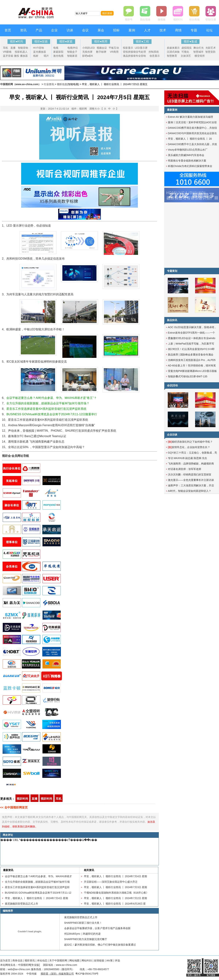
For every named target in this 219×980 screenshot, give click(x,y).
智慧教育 (172, 56)
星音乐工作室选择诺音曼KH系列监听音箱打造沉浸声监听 (37, 887)
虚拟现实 (187, 48)
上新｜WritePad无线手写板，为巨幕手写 (191, 344)
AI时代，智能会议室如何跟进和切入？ (190, 491)
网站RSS (87, 960)
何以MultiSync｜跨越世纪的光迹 (83, 934)
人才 (147, 30)
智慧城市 (198, 52)
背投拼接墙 (129, 52)
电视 (56, 48)
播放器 (24, 56)
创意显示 (155, 56)
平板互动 (114, 48)
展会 (101, 30)
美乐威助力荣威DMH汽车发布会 (186, 155)
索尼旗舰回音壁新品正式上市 (22, 904)
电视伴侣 (73, 48)
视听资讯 (30, 960)
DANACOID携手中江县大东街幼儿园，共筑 (193, 144)
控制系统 (154, 52)
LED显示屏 (141, 48)
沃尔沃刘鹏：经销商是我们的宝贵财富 (190, 475)
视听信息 (62, 84)
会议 (85, 30)
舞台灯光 (199, 48)
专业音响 (141, 56)
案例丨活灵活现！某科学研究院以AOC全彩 (192, 122)
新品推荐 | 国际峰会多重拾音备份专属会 (191, 355)
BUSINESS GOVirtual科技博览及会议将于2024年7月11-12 (38, 893)
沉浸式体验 (173, 52)
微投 (17, 56)
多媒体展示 (173, 48)
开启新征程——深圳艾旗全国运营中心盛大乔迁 (111, 882)
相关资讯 (89, 870)
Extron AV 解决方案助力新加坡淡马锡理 (190, 117)
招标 (116, 30)
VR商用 (114, 52)
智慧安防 (210, 52)
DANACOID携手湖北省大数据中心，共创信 (193, 128)
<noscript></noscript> (79, 851)
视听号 (129, 20)
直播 (13, 48)
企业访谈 (172, 435)
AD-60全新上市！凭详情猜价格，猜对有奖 (192, 365)
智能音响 (23, 48)
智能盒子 (72, 52)
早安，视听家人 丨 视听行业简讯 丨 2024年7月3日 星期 (115, 887)
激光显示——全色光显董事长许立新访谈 (191, 480)
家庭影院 (58, 52)
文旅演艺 (186, 56)
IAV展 (110, 960)
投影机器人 (21, 52)
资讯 (23, 30)
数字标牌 (101, 52)
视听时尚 (22, 799)
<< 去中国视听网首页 (14, 807)
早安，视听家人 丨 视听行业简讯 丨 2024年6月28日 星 (115, 904)
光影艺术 (211, 48)
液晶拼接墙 (129, 56)
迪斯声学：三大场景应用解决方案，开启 (191, 485)
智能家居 (72, 56)
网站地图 (74, 960)
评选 (117, 960)
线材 (36, 56)
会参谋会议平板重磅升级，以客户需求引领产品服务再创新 (97, 928)
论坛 (209, 30)
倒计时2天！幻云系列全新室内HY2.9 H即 (191, 349)
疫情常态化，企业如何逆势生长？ (189, 447)
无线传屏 (87, 52)
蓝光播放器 (40, 52)
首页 (8, 30)
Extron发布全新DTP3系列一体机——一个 (191, 333)
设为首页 (5, 960)
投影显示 (128, 48)
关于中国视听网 (58, 960)
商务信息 (18, 960)
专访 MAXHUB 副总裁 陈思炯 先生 (188, 458)
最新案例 (172, 110)
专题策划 (172, 271)
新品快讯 (172, 320)
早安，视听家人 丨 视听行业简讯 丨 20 (190, 139)
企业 (54, 30)
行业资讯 (49, 84)
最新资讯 (8, 870)
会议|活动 (173, 385)
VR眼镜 (7, 52)
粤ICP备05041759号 (87, 974)
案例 (132, 30)
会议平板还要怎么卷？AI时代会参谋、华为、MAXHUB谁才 (38, 876)
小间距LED (89, 48)
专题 (194, 30)
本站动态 (42, 960)
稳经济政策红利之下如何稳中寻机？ (190, 442)
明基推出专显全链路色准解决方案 (187, 161)
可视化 (185, 52)
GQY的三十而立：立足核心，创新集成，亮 (192, 453)
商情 (178, 30)
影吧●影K (88, 56)
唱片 (46, 56)
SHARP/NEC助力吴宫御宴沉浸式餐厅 (86, 939)
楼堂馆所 (200, 56)
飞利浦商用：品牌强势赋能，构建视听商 (191, 464)
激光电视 (58, 56)
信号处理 (141, 52)
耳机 (5, 48)
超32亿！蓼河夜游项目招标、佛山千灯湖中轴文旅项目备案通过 (100, 945)
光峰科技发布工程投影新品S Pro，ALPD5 (192, 360)
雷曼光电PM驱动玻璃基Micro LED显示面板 (192, 371)
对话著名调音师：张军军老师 (185, 469)
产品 (39, 30)
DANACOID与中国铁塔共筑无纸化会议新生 (193, 133)
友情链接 (99, 960)
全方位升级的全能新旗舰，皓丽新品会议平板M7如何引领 (37, 882)
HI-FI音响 (39, 48)
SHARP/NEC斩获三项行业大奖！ (83, 923)
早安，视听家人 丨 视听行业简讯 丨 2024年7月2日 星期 (115, 898)
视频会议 (102, 48)
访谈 (70, 30)
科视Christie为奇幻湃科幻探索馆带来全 (190, 166)
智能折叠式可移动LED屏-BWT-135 (188, 376)
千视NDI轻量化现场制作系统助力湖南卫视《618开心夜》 (116, 893)
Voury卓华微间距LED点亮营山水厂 (188, 150)
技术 (163, 30)
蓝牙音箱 (8, 56)
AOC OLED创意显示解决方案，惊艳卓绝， (192, 327)
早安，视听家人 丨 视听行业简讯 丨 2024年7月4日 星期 (36, 898)
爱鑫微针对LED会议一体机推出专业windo (192, 338)
